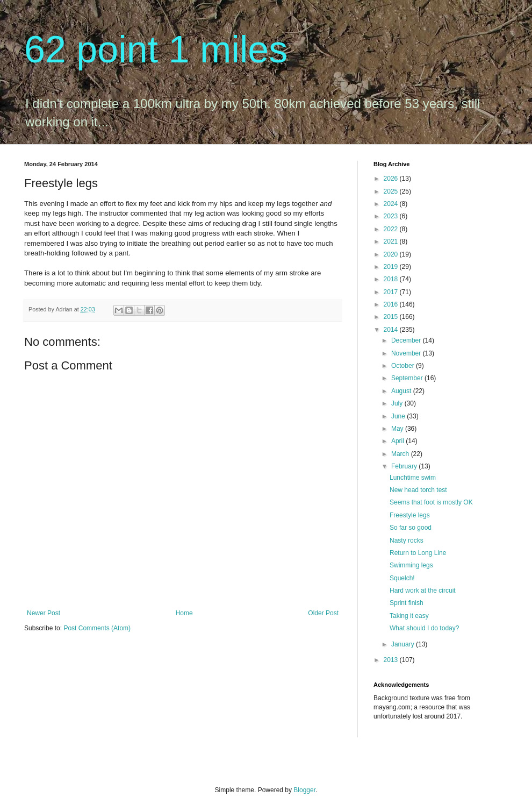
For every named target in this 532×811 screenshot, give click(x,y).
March (401, 454)
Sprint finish (407, 603)
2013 (392, 660)
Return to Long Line (418, 553)
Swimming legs (411, 565)
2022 (392, 229)
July (398, 403)
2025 (392, 191)
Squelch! (402, 578)
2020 (392, 254)
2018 (392, 279)
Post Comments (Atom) (97, 628)
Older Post (323, 613)
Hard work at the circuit (423, 591)
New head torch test (418, 490)
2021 (392, 241)
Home (184, 613)
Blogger (304, 790)
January (404, 644)
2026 (392, 179)
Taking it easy (409, 616)
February (405, 466)
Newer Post (44, 613)
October (404, 366)
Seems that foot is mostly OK (431, 502)
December (407, 340)
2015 (392, 317)
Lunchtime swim (413, 478)
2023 (392, 216)
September (408, 378)
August (402, 391)
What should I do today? (424, 628)
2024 (392, 204)
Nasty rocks (407, 540)
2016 (392, 304)
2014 (392, 330)
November (407, 353)
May (398, 429)
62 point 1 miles (156, 49)
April (398, 441)
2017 (392, 292)
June (399, 416)
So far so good (411, 528)
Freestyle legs (410, 515)
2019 (392, 267)
